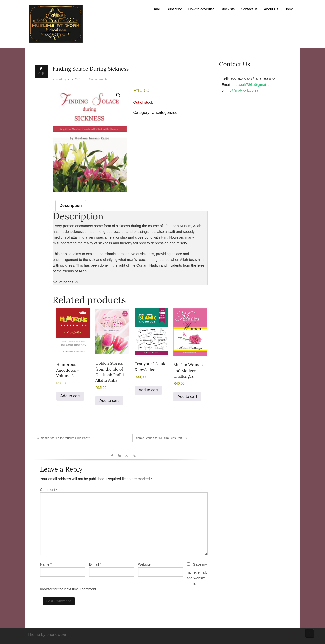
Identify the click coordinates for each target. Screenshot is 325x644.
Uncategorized (165, 112)
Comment (49, 490)
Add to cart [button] (70, 396)
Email (156, 9)
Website (144, 564)
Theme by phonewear (47, 635)
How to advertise (202, 9)
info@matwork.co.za (242, 90)
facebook (112, 456)
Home (289, 9)
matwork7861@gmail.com (254, 85)
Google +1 (127, 456)
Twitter (120, 456)
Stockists (228, 9)
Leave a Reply (61, 469)
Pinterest (135, 456)
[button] (118, 95)
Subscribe (174, 9)
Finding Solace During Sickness (91, 69)
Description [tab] (71, 205)
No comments (98, 79)
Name (45, 564)
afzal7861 (74, 79)
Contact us (249, 9)
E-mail (94, 564)
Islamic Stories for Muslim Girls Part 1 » (161, 438)
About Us (271, 9)
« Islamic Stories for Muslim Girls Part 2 (64, 438)
